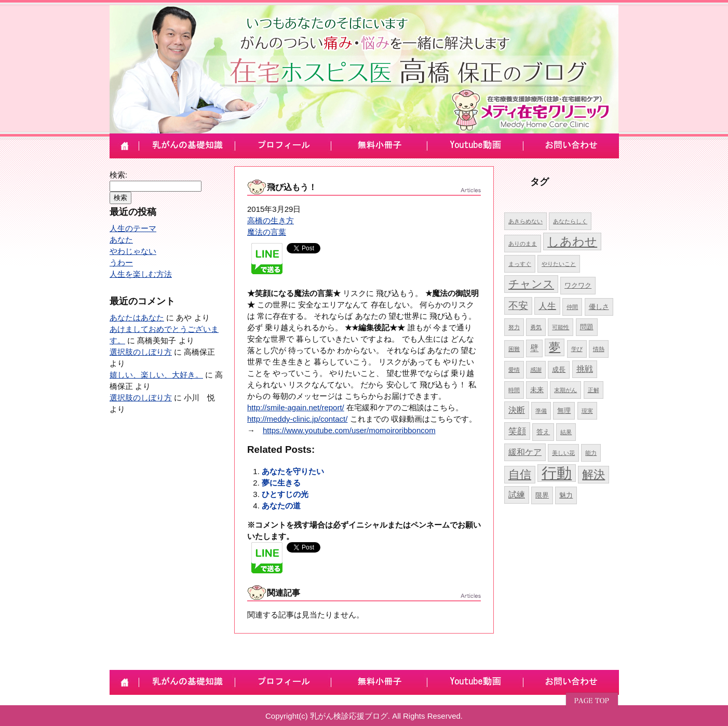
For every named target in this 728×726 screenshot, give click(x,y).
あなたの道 (281, 506)
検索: (118, 175)
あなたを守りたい (293, 471)
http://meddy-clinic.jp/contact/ (297, 419)
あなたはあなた (137, 318)
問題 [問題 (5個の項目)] (587, 327)
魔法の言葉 (267, 232)
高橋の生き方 (271, 220)
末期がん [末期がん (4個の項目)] (565, 390)
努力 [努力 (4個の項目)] (514, 327)
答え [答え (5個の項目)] (543, 432)
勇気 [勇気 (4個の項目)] (536, 327)
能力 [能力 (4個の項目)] (591, 453)
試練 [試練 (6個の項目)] (517, 495)
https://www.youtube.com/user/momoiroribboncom (349, 430)
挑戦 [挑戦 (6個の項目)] (585, 369)
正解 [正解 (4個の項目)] (594, 390)
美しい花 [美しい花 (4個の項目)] (563, 453)
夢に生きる (281, 483)
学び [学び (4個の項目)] (577, 349)
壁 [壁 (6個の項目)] (534, 348)
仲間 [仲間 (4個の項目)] (572, 307)
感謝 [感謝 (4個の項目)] (536, 370)
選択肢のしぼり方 (141, 352)
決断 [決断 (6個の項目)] (517, 410)
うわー (121, 263)
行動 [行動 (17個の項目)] (557, 473)
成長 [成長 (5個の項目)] (559, 369)
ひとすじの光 (285, 494)
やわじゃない (133, 251)
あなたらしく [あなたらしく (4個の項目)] (570, 221)
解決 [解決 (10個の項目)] (594, 474)
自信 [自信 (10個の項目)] (520, 474)
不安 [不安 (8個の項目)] (518, 306)
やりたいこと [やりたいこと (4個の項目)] (559, 264)
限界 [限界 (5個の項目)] (542, 495)
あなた (121, 240)
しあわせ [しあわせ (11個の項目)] (572, 241)
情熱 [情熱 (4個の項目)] (599, 349)
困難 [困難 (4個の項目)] (514, 349)
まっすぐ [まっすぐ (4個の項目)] (520, 264)
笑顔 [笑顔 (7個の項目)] (517, 431)
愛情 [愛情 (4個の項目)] (514, 370)
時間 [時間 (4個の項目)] (514, 390)
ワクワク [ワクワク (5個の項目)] (578, 285)
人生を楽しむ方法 (141, 274)
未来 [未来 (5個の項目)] (537, 390)
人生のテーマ (133, 228)
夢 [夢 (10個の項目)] (555, 347)
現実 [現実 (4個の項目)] (587, 411)
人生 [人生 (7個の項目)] (547, 306)
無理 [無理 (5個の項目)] (564, 411)
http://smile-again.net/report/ (296, 407)
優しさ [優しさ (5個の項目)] (599, 307)
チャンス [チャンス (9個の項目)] (531, 284)
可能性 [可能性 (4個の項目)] (561, 327)
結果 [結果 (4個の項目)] (566, 432)
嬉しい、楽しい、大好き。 (156, 375)
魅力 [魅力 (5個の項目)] (566, 495)
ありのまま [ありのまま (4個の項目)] (523, 244)
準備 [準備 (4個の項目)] (541, 411)
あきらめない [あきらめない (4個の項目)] (525, 221)
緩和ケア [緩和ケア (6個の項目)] (525, 452)
